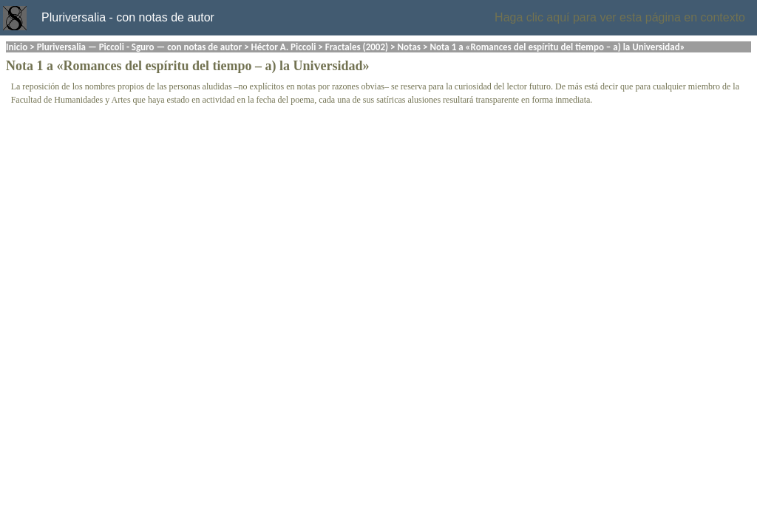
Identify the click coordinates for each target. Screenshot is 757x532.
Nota (20, 66)
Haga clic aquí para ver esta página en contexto (620, 17)
